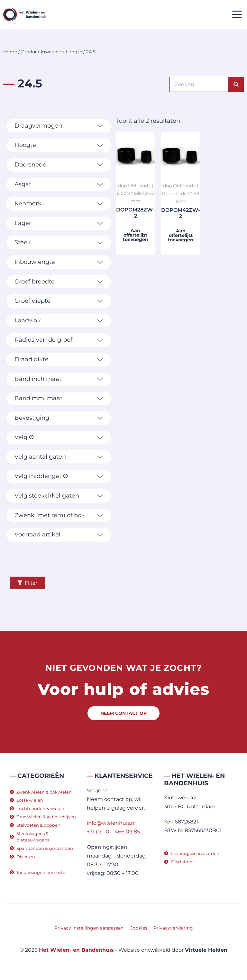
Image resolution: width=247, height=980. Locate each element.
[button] (237, 15)
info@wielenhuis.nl (111, 823)
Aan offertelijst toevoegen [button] (136, 235)
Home (10, 52)
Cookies (138, 928)
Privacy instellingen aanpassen (89, 928)
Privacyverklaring (173, 928)
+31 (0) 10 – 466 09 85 (113, 832)
